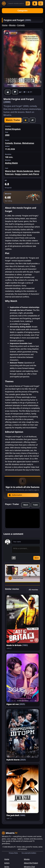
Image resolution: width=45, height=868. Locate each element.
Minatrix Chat (29, 867)
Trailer (36, 505)
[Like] (8, 92)
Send (37, 558)
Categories (22, 11)
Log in (35, 3)
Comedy (21, 25)
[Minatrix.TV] (4, 3)
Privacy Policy (13, 853)
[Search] (19, 3)
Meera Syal (10, 171)
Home (5, 25)
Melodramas (28, 143)
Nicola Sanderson (25, 171)
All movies (33, 590)
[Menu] (41, 3)
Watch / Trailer (13, 120)
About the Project (31, 863)
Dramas (17, 143)
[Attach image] (14, 558)
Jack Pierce (34, 174)
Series (7, 867)
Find (28, 3)
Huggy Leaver (21, 174)
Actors (7, 863)
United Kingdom (13, 129)
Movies (12, 25)
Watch (26, 505)
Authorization (15, 495)
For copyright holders (29, 853)
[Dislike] (15, 92)
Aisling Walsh (11, 163)
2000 (7, 135)
